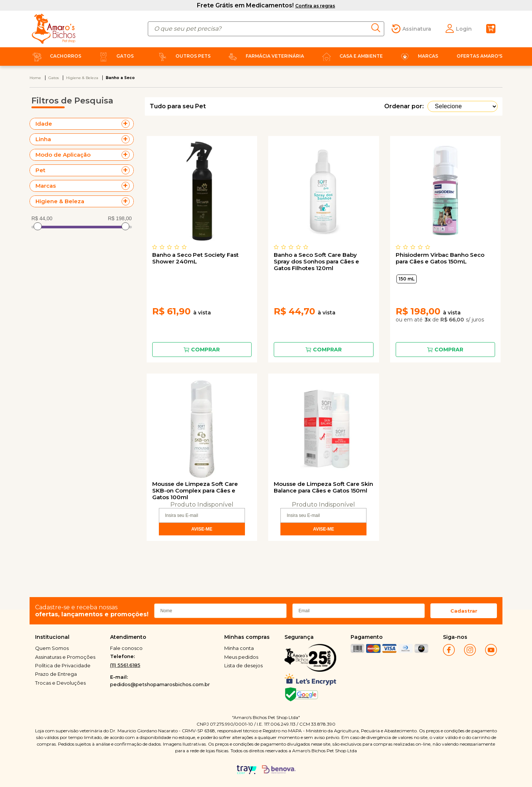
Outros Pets (183, 56)
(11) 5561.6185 (125, 665)
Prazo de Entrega (56, 674)
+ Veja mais (127, 124)
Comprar (205, 350)
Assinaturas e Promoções (65, 657)
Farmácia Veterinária (265, 56)
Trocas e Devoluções (60, 683)
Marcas (418, 56)
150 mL (407, 279)
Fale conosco (126, 648)
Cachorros (55, 56)
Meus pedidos (241, 657)
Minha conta (239, 648)
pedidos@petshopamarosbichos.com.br (160, 684)
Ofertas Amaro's (480, 56)
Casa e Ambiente (351, 56)
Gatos (115, 56)
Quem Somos (52, 648)
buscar (378, 28)
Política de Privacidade (63, 665)
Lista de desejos (243, 665)
